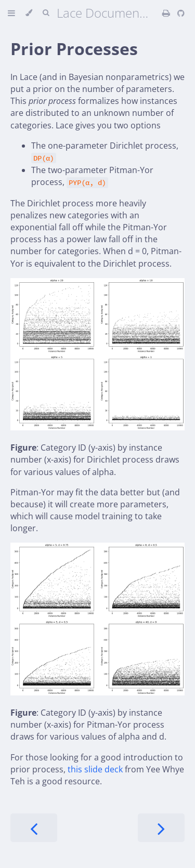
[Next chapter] (161, 828)
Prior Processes (74, 49)
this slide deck (95, 769)
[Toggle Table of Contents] (11, 13)
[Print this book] (167, 13)
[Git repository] (181, 13)
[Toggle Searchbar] (46, 13)
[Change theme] (29, 13)
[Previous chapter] (34, 828)
